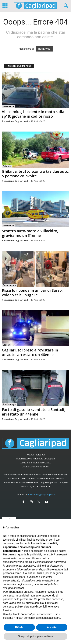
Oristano (7, 166)
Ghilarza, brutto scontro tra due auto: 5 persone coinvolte (35, 174)
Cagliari (6, 345)
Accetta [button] (52, 627)
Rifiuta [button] (19, 627)
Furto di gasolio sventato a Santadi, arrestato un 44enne (34, 412)
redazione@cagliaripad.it (42, 494)
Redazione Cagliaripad (15, 121)
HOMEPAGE (44, 49)
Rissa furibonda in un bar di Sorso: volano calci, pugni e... (32, 293)
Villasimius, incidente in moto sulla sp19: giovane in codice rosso (33, 114)
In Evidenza (8, 106)
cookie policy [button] (58, 551)
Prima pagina (9, 285)
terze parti (62, 554)
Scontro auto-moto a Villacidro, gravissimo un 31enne (30, 233)
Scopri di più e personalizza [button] (35, 636)
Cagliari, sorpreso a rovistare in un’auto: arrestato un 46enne (30, 352)
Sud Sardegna (10, 404)
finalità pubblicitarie (14, 577)
